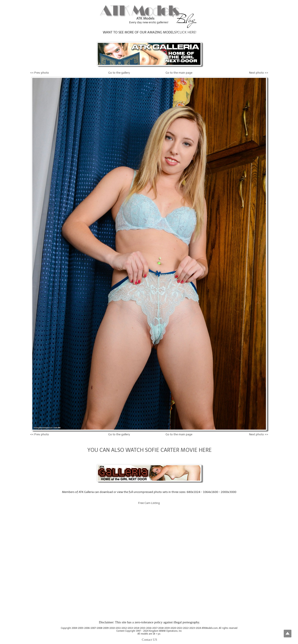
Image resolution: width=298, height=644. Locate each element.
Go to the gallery (119, 73)
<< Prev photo (40, 73)
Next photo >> (259, 73)
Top (288, 634)
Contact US (150, 640)
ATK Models (145, 18)
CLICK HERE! (187, 32)
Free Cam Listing (149, 503)
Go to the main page (179, 73)
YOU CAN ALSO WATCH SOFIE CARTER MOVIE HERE (150, 450)
